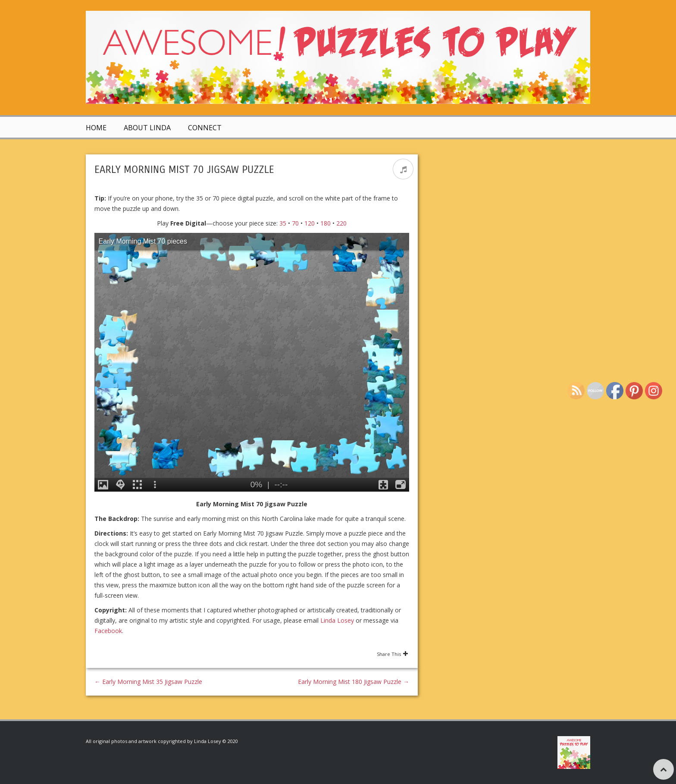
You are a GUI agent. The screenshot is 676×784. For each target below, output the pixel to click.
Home (96, 128)
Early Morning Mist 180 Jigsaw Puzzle (354, 682)
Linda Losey (337, 620)
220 (341, 223)
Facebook (108, 631)
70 (295, 223)
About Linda (147, 128)
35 (283, 223)
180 (325, 223)
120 (310, 223)
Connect (205, 128)
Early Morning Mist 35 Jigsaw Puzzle (148, 682)
